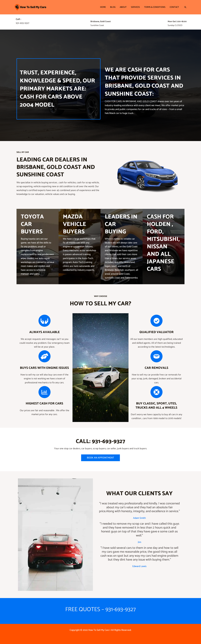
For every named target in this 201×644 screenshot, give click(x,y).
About (123, 7)
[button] (185, 7)
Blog (113, 7)
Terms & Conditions (155, 7)
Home (103, 7)
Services (135, 7)
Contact (174, 7)
